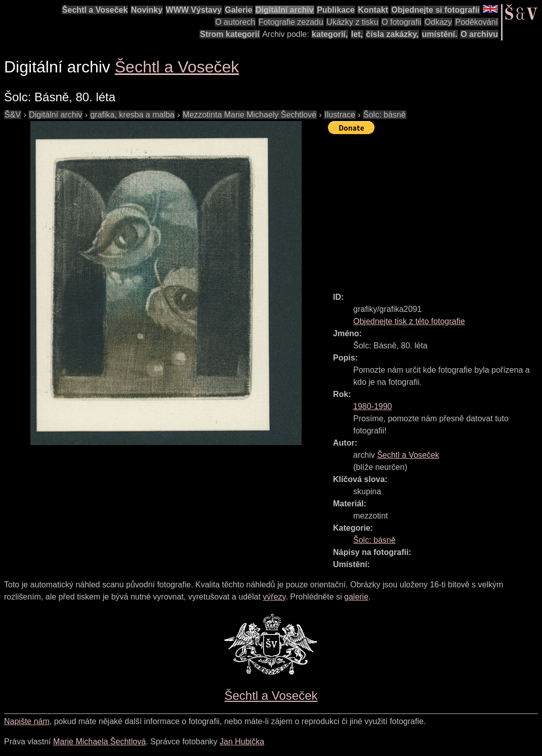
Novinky (147, 10)
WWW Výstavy (194, 10)
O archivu (479, 34)
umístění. (440, 34)
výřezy (274, 597)
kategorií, (330, 34)
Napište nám (27, 721)
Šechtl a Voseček (95, 10)
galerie (356, 597)
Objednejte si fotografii (435, 10)
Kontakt (373, 10)
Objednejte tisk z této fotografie (409, 321)
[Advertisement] (435, 209)
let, (357, 34)
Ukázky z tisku (352, 22)
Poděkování (476, 22)
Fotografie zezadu (291, 22)
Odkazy (438, 22)
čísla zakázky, (392, 34)
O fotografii (401, 22)
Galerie (238, 10)
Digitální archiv (285, 10)
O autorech (235, 22)
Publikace (336, 10)
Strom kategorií (230, 34)
